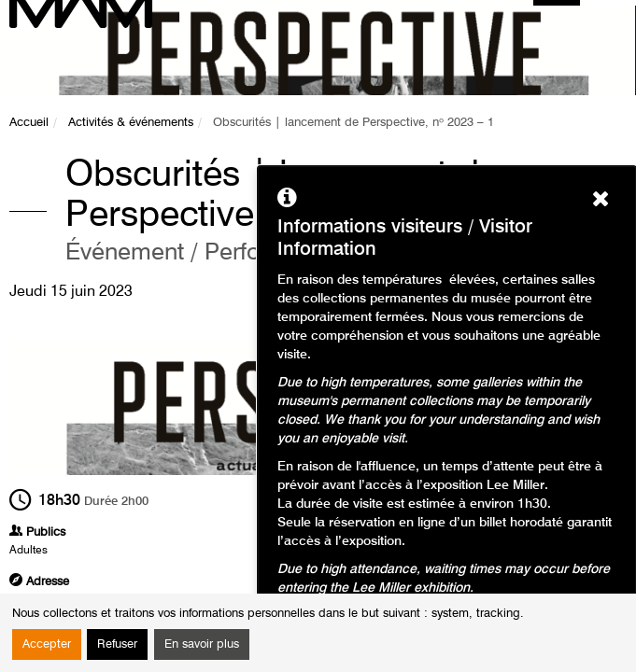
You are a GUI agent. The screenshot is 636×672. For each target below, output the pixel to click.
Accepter (47, 644)
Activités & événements (131, 123)
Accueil (29, 123)
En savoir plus (202, 644)
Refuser (117, 644)
